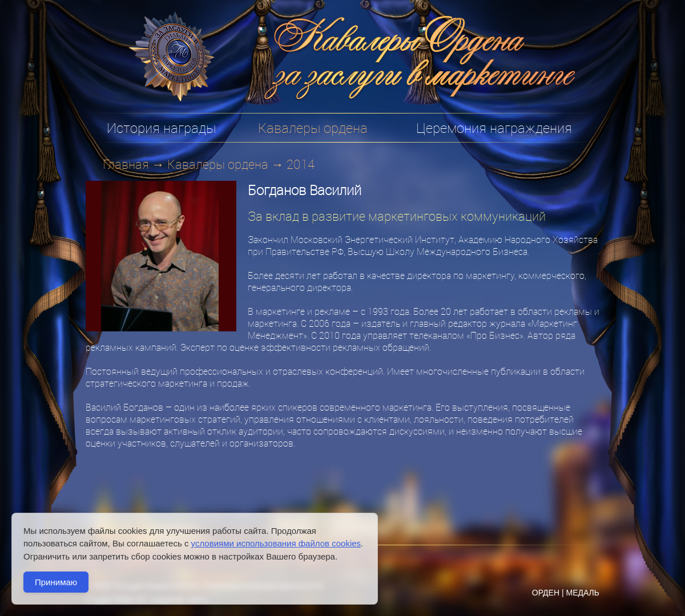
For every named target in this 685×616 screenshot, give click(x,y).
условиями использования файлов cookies (276, 543)
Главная (126, 164)
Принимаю (56, 582)
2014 (301, 164)
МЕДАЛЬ (583, 593)
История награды (161, 128)
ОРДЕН (546, 593)
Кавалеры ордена (218, 164)
